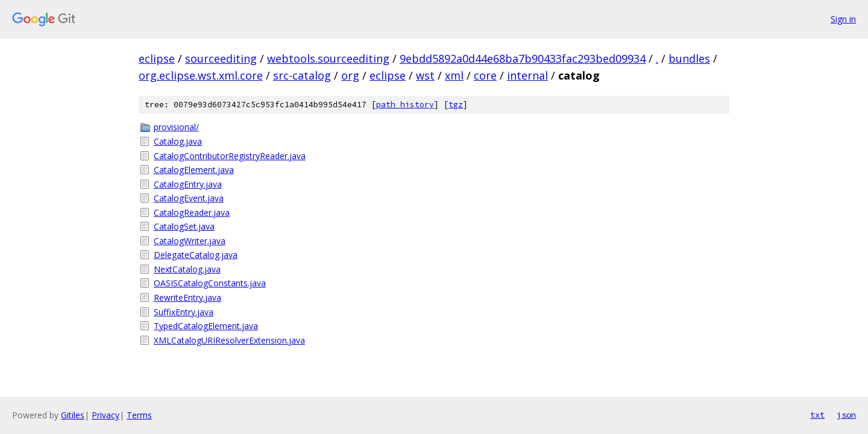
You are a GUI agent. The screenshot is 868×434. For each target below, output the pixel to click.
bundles (689, 58)
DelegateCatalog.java (196, 255)
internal (527, 75)
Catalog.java (178, 141)
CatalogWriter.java (190, 241)
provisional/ (176, 127)
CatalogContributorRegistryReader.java (230, 156)
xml (454, 75)
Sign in (843, 19)
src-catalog (302, 75)
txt (817, 415)
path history (405, 105)
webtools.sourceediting (328, 58)
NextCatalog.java (187, 269)
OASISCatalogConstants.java (210, 283)
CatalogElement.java (194, 170)
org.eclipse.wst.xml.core (201, 75)
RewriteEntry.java (187, 297)
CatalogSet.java (184, 226)
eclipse (157, 58)
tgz (456, 105)
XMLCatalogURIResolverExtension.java (229, 340)
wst (425, 75)
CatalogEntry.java (188, 184)
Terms (139, 415)
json (846, 415)
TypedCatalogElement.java (206, 326)
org (350, 75)
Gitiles (73, 415)
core (485, 75)
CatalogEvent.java (189, 198)
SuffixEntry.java (184, 312)
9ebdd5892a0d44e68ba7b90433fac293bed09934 (523, 58)
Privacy (105, 415)
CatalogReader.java (192, 212)
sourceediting (221, 58)
